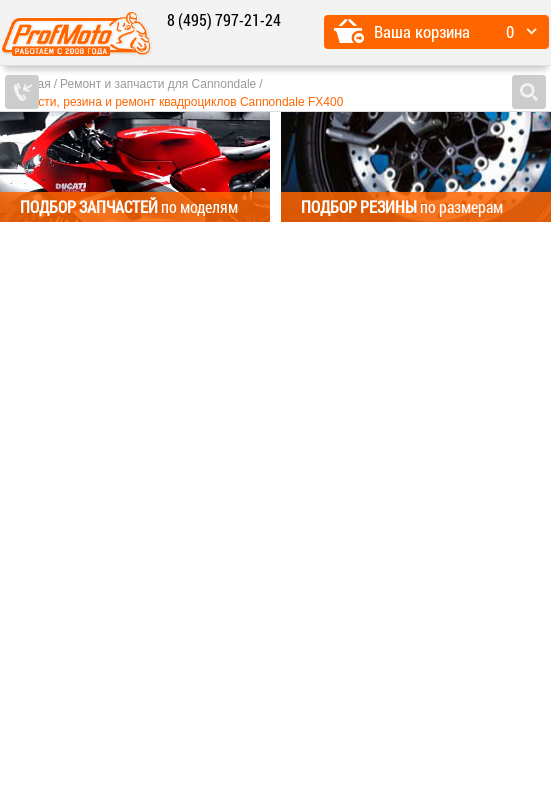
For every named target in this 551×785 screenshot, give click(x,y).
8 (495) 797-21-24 (224, 19)
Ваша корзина (422, 31)
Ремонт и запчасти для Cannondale (158, 84)
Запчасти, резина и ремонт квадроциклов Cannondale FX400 (174, 102)
